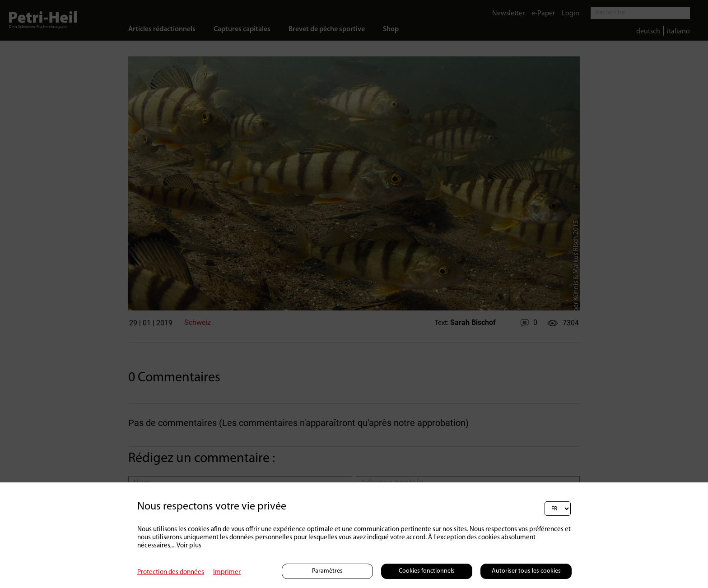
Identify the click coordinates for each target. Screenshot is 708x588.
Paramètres (327, 571)
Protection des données (171, 572)
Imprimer (227, 572)
